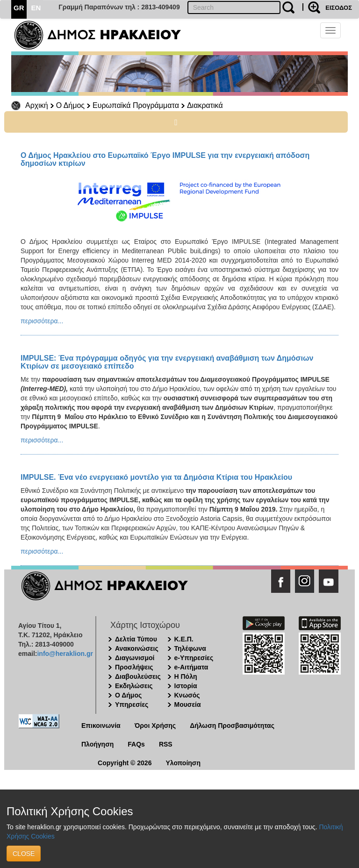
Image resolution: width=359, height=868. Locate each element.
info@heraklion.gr (65, 654)
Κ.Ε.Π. (184, 639)
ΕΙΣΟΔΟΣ (339, 8)
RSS (166, 744)
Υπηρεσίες (132, 704)
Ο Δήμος (70, 105)
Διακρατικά (205, 105)
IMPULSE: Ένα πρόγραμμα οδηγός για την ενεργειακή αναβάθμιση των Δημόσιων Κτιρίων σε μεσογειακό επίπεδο (167, 362)
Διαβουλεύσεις (138, 676)
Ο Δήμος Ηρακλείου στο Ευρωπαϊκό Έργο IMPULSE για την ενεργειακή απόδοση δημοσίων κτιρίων (165, 159)
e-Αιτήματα (191, 667)
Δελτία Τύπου (136, 639)
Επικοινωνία (101, 726)
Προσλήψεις (134, 667)
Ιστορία (186, 686)
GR (19, 8)
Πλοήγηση (97, 744)
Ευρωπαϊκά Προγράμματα (136, 105)
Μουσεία (188, 704)
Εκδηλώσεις (134, 686)
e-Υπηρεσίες (194, 658)
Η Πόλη (186, 676)
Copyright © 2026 (125, 763)
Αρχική (37, 105)
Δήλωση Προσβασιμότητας (232, 726)
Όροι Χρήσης (155, 726)
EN (36, 8)
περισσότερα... (42, 321)
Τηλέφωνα (190, 648)
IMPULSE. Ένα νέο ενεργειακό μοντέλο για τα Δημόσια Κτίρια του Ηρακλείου (156, 477)
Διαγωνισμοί (135, 658)
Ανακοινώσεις (137, 648)
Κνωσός (187, 695)
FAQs (136, 744)
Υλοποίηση (183, 763)
